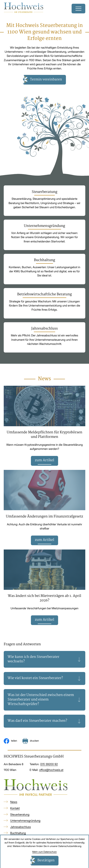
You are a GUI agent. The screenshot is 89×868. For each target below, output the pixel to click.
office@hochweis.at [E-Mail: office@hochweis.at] (51, 770)
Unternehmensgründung (25, 821)
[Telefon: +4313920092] (49, 765)
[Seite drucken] (31, 741)
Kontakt (15, 808)
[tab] (44, 659)
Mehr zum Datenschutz (44, 852)
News (14, 802)
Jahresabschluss (20, 827)
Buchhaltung (18, 833)
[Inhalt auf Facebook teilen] (10, 741)
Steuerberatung (20, 815)
